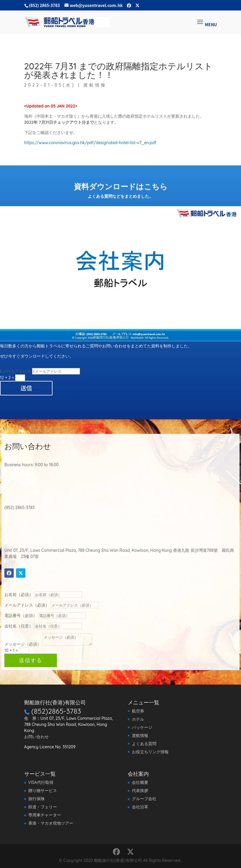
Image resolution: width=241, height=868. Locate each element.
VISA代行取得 (41, 782)
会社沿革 (140, 807)
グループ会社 (144, 799)
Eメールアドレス (15, 371)
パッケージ (142, 727)
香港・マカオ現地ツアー (51, 823)
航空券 (138, 711)
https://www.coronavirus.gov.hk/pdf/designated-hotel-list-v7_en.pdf (90, 143)
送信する (64, 664)
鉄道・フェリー (43, 807)
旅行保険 (36, 799)
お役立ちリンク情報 (150, 752)
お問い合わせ (36, 737)
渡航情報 (23, 39)
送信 (26, 388)
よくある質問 (144, 744)
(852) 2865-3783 (44, 5)
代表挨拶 (140, 791)
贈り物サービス (43, 791)
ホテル (138, 719)
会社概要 (140, 782)
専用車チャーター (45, 815)
